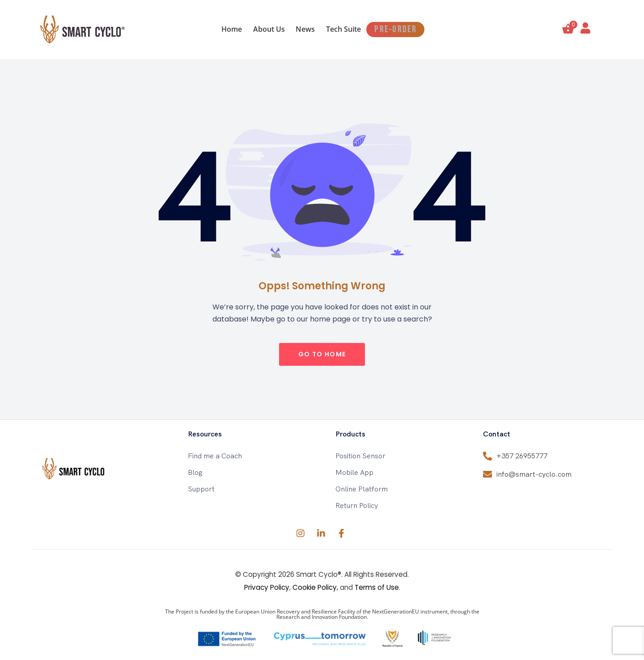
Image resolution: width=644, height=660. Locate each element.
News (304, 29)
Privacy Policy (267, 587)
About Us (261, 29)
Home (216, 29)
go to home (322, 354)
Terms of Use (377, 587)
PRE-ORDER (409, 30)
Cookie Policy (315, 587)
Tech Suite (349, 29)
